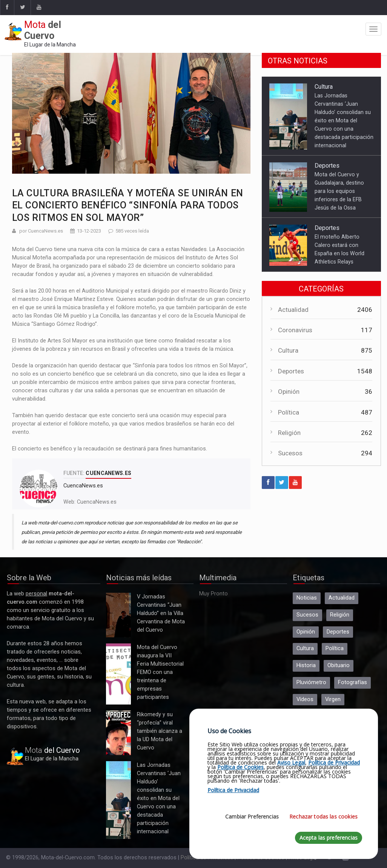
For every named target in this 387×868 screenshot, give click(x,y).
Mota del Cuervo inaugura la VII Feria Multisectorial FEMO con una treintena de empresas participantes (118, 674)
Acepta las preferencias (329, 838)
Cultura (324, 87)
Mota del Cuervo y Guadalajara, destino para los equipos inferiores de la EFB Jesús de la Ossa (339, 191)
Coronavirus (295, 330)
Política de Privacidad (334, 762)
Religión (289, 433)
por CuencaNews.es (41, 231)
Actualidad (293, 310)
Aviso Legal (291, 762)
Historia (306, 665)
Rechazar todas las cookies (323, 816)
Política (289, 412)
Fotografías (352, 682)
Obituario (339, 665)
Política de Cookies (240, 767)
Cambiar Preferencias (252, 816)
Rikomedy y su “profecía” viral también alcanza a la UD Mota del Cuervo (118, 733)
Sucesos (290, 453)
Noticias (307, 598)
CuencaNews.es (97, 502)
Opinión (289, 392)
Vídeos (305, 699)
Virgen (333, 699)
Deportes (327, 166)
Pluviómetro (311, 682)
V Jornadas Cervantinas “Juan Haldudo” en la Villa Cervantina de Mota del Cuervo (118, 615)
